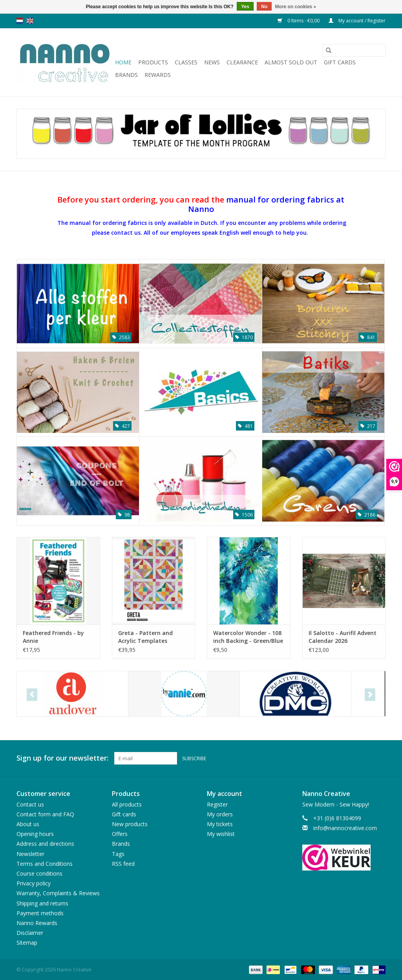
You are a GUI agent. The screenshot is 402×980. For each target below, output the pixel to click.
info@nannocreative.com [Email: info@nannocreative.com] (345, 828)
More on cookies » (296, 7)
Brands (126, 75)
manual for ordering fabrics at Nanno (266, 204)
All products (127, 804)
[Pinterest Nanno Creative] (365, 758)
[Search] (354, 50)
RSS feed (123, 864)
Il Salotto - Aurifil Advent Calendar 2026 (343, 637)
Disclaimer (30, 933)
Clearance (242, 62)
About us (28, 824)
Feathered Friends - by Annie (53, 637)
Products (153, 62)
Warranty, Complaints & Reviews (58, 893)
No (264, 7)
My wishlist (221, 834)
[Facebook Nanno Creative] (351, 758)
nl (20, 21)
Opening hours (35, 834)
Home (123, 62)
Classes (186, 62)
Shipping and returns (42, 903)
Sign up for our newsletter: (62, 758)
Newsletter (30, 854)
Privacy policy (34, 883)
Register (217, 804)
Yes (245, 7)
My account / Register (357, 21)
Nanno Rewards (37, 923)
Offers (120, 834)
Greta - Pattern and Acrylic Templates (145, 637)
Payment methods (40, 913)
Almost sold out (291, 62)
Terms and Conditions (45, 864)
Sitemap (27, 943)
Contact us (30, 804)
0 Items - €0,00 (299, 21)
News (212, 62)
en (30, 21)
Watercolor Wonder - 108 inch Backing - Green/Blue (248, 637)
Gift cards (340, 62)
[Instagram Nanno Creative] (379, 758)
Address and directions (45, 844)
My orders (220, 814)
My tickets (220, 824)
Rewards (158, 75)
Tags (118, 854)
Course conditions (39, 873)
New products (130, 824)
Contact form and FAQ (45, 814)
